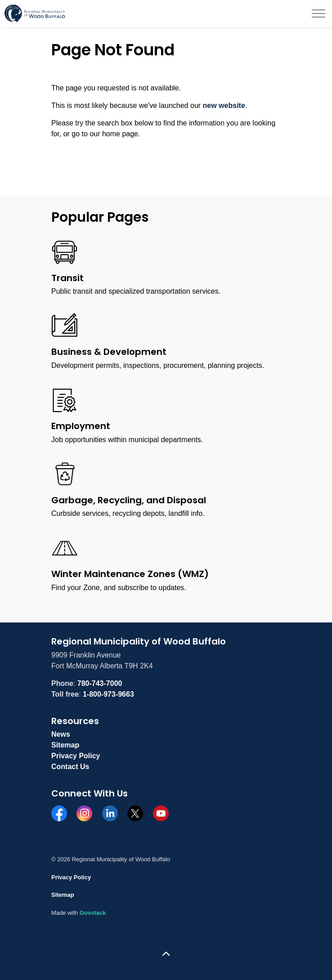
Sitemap (65, 745)
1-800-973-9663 (108, 694)
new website (224, 105)
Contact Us (70, 767)
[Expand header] (319, 13)
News (61, 734)
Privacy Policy (76, 756)
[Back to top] (166, 954)
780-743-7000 (100, 683)
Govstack (93, 913)
